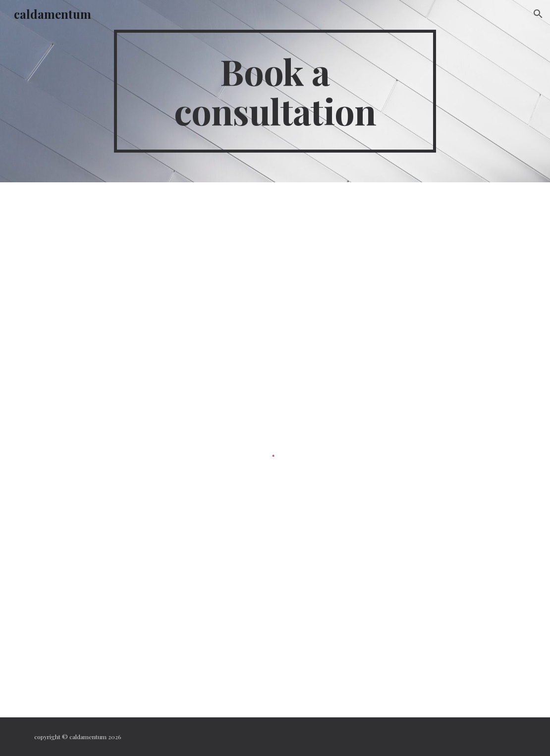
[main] (275, 91)
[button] (538, 14)
